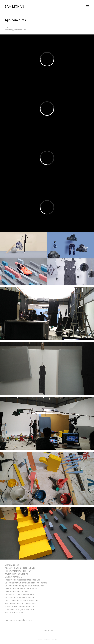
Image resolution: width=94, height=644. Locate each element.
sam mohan (14, 6)
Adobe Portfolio (51, 640)
